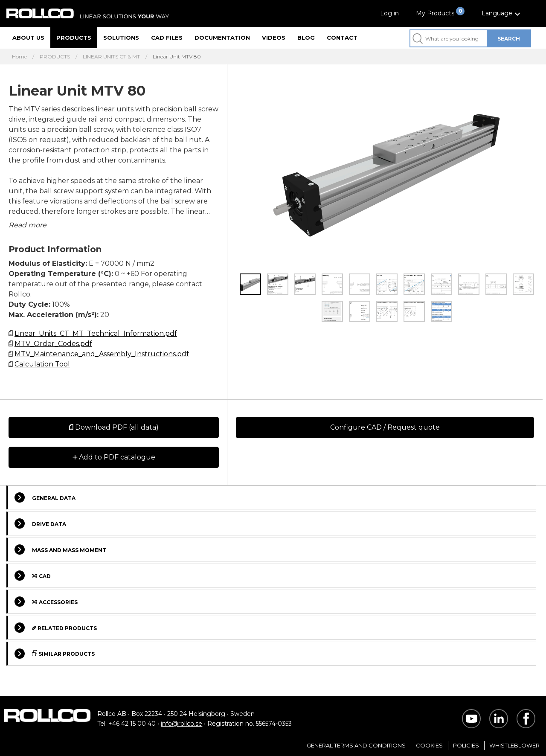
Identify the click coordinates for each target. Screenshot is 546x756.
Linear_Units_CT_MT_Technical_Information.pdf (96, 333)
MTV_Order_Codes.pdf (53, 344)
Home (19, 57)
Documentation (222, 38)
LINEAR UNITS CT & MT (111, 57)
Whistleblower (514, 745)
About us (28, 38)
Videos (274, 38)
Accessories (46, 602)
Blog (306, 38)
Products (74, 38)
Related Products (56, 628)
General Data (45, 497)
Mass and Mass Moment (60, 550)
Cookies (429, 745)
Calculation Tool (42, 364)
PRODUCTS (55, 57)
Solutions (121, 38)
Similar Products (55, 654)
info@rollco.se (182, 724)
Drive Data (40, 523)
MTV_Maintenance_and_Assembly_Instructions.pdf (102, 354)
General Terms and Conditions (356, 745)
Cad (33, 576)
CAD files (167, 38)
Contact (342, 38)
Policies (466, 745)
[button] (502, 13)
